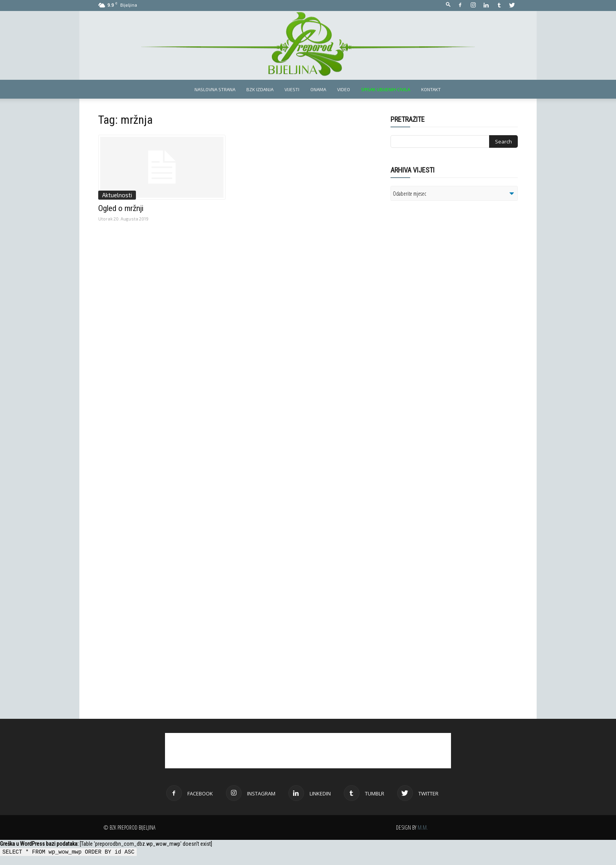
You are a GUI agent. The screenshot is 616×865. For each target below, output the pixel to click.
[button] (448, 5)
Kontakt (431, 89)
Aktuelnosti (117, 195)
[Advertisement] (451, 308)
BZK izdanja (260, 89)
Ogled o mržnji (121, 208)
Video (344, 89)
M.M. (423, 827)
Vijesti (292, 89)
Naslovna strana (215, 89)
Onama (318, 89)
